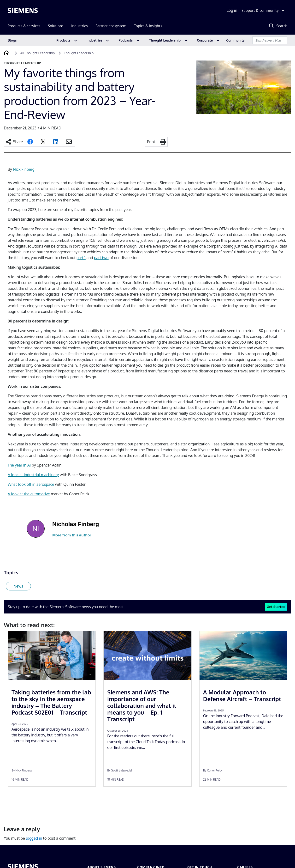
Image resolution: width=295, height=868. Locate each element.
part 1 (81, 258)
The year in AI (19, 465)
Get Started (276, 607)
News (18, 586)
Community (235, 40)
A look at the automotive (29, 494)
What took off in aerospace (31, 484)
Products (63, 40)
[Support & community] (263, 11)
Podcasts (126, 40)
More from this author (72, 535)
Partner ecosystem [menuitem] (111, 26)
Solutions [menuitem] (56, 26)
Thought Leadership (165, 40)
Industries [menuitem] (80, 26)
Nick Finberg (24, 169)
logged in (34, 838)
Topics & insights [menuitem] (148, 26)
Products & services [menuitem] (24, 26)
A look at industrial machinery (33, 475)
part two (101, 258)
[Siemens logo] (23, 11)
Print (151, 142)
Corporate (205, 40)
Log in (232, 10)
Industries (94, 40)
